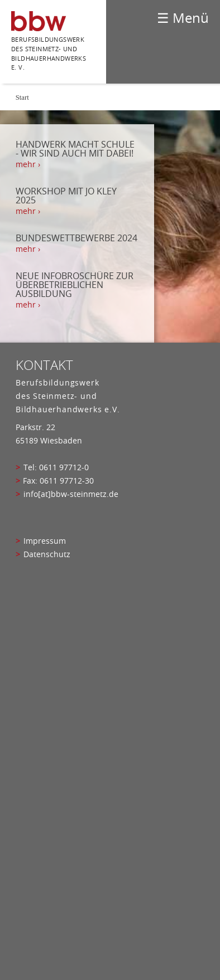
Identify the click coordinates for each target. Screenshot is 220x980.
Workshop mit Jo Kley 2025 (66, 196)
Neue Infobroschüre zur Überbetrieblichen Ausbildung (75, 285)
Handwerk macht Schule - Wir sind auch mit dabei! (75, 149)
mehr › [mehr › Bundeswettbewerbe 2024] (28, 249)
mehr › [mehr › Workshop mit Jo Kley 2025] (28, 211)
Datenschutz (47, 554)
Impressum (45, 541)
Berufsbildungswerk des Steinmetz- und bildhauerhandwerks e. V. (49, 53)
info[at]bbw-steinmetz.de (71, 494)
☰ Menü (183, 18)
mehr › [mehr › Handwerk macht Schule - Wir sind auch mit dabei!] (28, 164)
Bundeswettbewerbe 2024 (76, 238)
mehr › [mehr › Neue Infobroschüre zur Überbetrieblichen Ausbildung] (28, 305)
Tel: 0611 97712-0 (56, 467)
